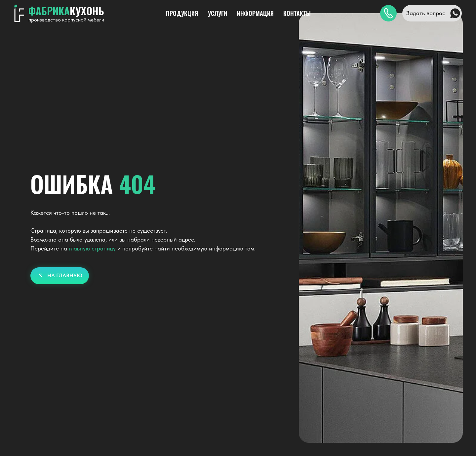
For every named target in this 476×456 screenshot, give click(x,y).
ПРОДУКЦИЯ (182, 13)
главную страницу (92, 248)
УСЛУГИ (218, 13)
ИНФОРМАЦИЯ (255, 13)
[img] (388, 13)
